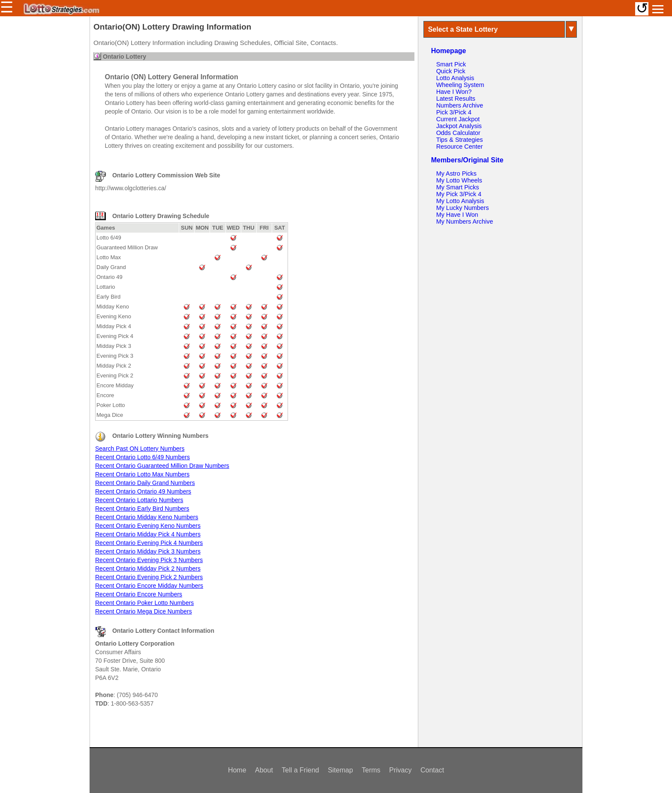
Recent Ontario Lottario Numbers (139, 500)
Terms (371, 770)
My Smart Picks (458, 187)
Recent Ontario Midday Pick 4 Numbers (148, 534)
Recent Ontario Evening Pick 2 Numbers (149, 577)
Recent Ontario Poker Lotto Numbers (144, 603)
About (264, 770)
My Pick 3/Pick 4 (459, 194)
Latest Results (456, 99)
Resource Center (460, 147)
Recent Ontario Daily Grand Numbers (145, 483)
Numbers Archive (460, 105)
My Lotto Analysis (460, 201)
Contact (432, 770)
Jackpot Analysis (459, 126)
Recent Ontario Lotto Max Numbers (142, 474)
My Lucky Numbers (463, 208)
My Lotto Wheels (459, 180)
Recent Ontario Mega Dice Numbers (144, 611)
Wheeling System (460, 85)
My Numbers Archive (465, 221)
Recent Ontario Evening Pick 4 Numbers (149, 543)
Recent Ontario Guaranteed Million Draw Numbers (162, 466)
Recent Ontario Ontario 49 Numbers (143, 491)
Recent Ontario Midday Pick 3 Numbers (148, 551)
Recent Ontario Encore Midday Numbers (149, 586)
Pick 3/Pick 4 (454, 112)
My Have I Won (457, 215)
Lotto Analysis (455, 78)
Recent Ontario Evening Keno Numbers (148, 526)
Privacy (400, 770)
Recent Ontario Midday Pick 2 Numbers (148, 569)
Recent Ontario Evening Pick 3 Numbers (149, 560)
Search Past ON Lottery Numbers (140, 449)
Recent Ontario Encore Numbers (139, 594)
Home (237, 770)
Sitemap (340, 770)
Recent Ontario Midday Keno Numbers (147, 517)
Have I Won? (454, 92)
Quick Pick (451, 71)
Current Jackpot (458, 119)
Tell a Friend (300, 770)
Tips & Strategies (460, 140)
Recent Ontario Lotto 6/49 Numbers (142, 457)
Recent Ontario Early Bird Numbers (142, 509)
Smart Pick (451, 64)
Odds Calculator (458, 133)
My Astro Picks (456, 174)
